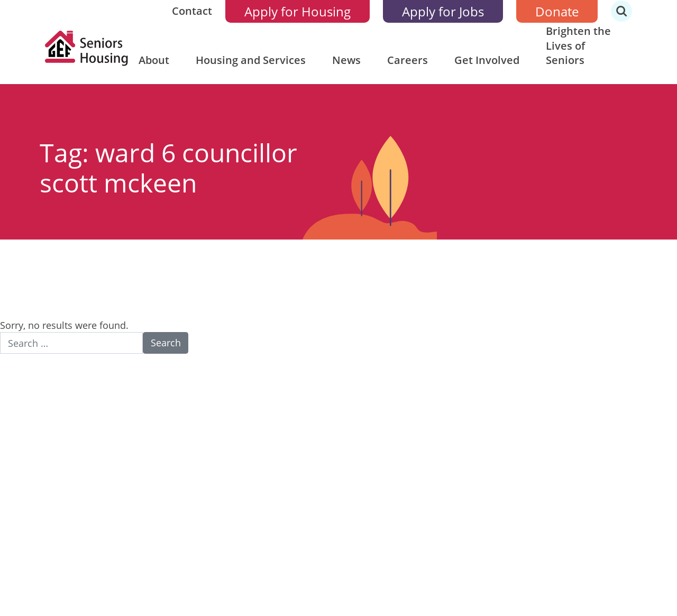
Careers (408, 60)
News (346, 60)
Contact (192, 11)
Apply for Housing (298, 11)
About (154, 60)
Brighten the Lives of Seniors (578, 45)
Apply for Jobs (443, 11)
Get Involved (487, 60)
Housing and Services (251, 60)
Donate (557, 11)
